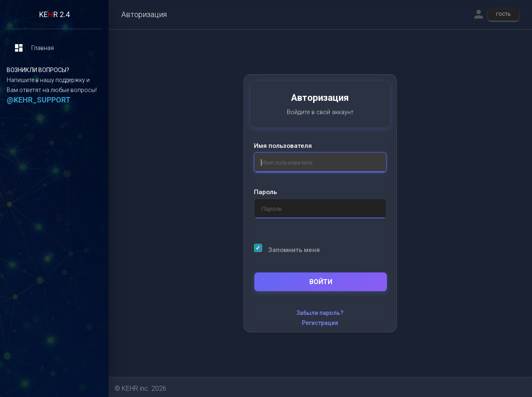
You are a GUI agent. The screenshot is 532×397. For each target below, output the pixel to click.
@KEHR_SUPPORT (39, 100)
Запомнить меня (287, 249)
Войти (320, 282)
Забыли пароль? (320, 313)
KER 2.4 (54, 14)
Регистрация (320, 323)
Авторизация (144, 14)
